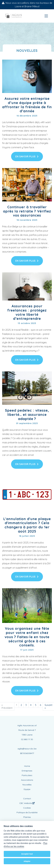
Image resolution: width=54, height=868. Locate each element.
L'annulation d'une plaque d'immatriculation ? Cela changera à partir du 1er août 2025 (27, 525)
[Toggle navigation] (46, 16)
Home (27, 766)
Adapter (27, 861)
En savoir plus (27, 156)
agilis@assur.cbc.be (27, 749)
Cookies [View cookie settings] (27, 808)
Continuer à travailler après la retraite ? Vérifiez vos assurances (27, 211)
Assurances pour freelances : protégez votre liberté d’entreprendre (27, 312)
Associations (27, 780)
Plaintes (27, 817)
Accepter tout (27, 854)
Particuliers (27, 775)
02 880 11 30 (27, 739)
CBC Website (27, 803)
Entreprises (27, 771)
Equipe (27, 789)
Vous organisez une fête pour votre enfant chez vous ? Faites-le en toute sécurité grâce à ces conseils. (27, 637)
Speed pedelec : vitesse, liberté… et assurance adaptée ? (27, 414)
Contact (27, 799)
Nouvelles (27, 785)
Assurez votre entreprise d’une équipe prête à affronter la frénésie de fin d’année (27, 105)
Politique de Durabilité (27, 812)
